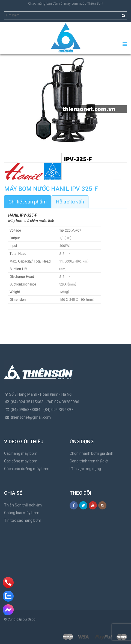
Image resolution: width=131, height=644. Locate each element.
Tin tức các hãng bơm (23, 520)
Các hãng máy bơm (21, 453)
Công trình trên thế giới (89, 461)
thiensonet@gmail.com (31, 417)
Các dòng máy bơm (21, 461)
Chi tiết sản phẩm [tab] (28, 202)
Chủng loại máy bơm (22, 513)
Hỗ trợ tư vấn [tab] (70, 202)
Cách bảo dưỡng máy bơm (27, 469)
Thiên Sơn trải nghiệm (23, 505)
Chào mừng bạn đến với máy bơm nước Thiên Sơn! (66, 4)
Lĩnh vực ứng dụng (85, 469)
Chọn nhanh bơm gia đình (91, 453)
